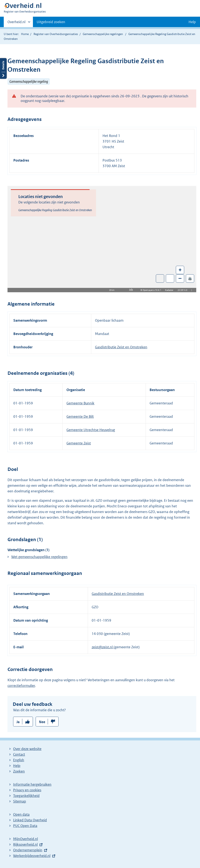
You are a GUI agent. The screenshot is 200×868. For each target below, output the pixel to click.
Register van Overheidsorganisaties (56, 34)
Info (131, 289)
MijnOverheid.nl (26, 839)
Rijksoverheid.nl (25, 844)
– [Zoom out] (180, 278)
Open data (21, 814)
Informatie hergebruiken (32, 784)
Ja (18, 722)
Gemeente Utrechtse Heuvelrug (91, 430)
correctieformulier (21, 686)
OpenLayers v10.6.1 (153, 290)
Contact (19, 754)
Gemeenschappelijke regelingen (103, 34)
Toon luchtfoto (160, 278)
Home (25, 34)
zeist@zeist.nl (103, 647)
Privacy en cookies (27, 790)
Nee (42, 722)
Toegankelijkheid (26, 796)
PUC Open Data (25, 826)
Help (17, 766)
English (19, 760)
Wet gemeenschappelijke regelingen (39, 557)
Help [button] (192, 22)
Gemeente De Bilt (80, 416)
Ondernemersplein (28, 850)
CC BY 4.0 (184, 290)
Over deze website (27, 749)
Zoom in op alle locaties (170, 279)
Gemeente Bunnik (80, 403)
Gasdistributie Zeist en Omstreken (121, 347)
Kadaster (170, 290)
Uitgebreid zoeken (51, 22)
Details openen (3, 68)
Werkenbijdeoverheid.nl (32, 856)
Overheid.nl (16, 23)
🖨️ (190, 278)
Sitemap (20, 801)
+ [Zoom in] (180, 270)
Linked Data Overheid (30, 820)
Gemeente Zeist (79, 443)
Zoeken (19, 771)
